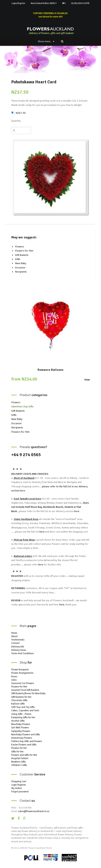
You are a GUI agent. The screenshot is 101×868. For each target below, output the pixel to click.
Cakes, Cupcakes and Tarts (25, 711)
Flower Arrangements (22, 673)
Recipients (21, 272)
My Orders (17, 788)
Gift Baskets (22, 255)
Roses (14, 677)
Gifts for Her (17, 752)
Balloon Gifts (18, 704)
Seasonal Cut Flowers (23, 683)
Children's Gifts (19, 765)
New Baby (21, 263)
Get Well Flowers (20, 728)
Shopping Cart (19, 781)
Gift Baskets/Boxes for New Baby (28, 693)
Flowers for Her (19, 748)
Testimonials (18, 640)
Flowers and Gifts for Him (24, 755)
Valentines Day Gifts (22, 406)
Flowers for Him (24, 251)
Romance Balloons (50, 370)
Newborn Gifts (19, 762)
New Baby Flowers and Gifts (26, 735)
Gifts (18, 259)
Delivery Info (18, 647)
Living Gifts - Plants (21, 714)
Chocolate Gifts (19, 700)
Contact (15, 643)
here (22, 491)
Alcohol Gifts (18, 721)
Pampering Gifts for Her (23, 717)
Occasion (20, 268)
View (87, 380)
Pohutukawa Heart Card (34, 82)
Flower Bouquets (20, 670)
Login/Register (18, 3)
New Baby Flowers (21, 724)
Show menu (46, 41)
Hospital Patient (20, 758)
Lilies (14, 680)
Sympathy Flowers (21, 731)
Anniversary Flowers (22, 738)
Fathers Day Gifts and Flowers (27, 741)
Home (14, 633)
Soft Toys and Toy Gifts (23, 707)
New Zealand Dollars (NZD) (44, 3)
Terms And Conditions (23, 653)
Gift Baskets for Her (21, 697)
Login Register (19, 785)
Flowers (20, 247)
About (14, 636)
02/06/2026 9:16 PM (80, 3)
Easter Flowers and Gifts (24, 745)
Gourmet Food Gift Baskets (25, 690)
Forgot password (20, 792)
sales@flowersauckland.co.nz (34, 811)
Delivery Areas (19, 650)
